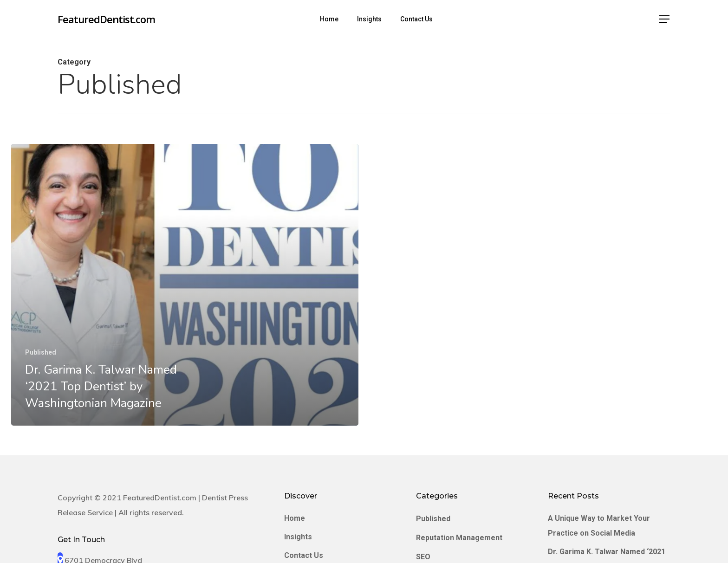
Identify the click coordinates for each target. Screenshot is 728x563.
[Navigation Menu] (665, 19)
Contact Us (304, 555)
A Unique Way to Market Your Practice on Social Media (599, 526)
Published (41, 352)
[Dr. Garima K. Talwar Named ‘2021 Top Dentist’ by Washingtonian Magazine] (185, 285)
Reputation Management (459, 538)
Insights (298, 537)
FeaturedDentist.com (106, 19)
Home (295, 518)
